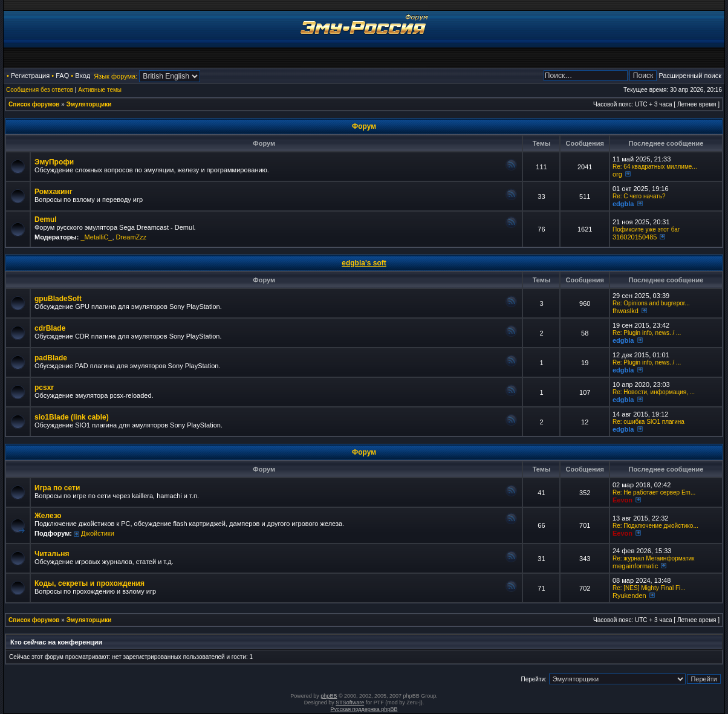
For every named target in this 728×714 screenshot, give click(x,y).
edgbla (623, 204)
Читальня (52, 554)
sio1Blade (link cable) (72, 417)
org (617, 174)
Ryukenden (629, 596)
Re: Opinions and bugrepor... (651, 303)
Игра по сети (57, 488)
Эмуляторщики (89, 104)
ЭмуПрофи (54, 162)
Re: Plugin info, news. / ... (647, 333)
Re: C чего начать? (639, 196)
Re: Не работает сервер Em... (654, 492)
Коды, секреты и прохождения (89, 583)
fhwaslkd (626, 311)
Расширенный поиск (690, 76)
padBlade (51, 358)
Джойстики (98, 533)
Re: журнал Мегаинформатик (654, 558)
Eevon (622, 500)
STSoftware (350, 703)
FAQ (62, 76)
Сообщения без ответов (40, 90)
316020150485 (635, 237)
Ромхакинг (54, 192)
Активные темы (100, 90)
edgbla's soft (364, 263)
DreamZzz (132, 237)
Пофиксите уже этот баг (646, 229)
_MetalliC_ (96, 237)
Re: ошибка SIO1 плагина (648, 422)
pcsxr (44, 388)
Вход (83, 76)
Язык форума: (115, 76)
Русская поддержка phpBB (364, 709)
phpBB (329, 696)
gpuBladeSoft (58, 299)
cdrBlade (50, 328)
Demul (46, 219)
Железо (48, 516)
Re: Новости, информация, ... (654, 392)
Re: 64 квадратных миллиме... (655, 167)
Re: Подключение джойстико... (655, 526)
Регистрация (30, 76)
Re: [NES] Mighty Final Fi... (649, 588)
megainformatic (635, 566)
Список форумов (34, 104)
